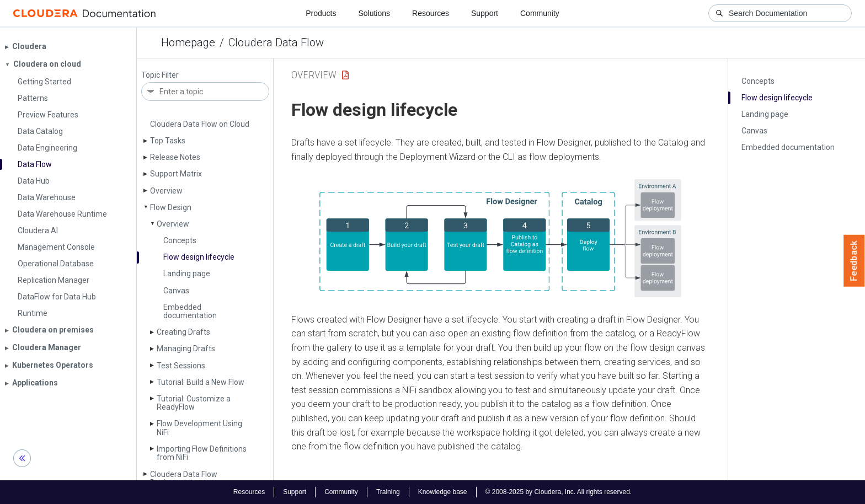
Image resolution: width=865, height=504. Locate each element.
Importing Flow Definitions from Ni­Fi (202, 453)
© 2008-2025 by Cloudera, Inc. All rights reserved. (559, 492)
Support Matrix (176, 174)
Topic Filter (160, 75)
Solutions (374, 13)
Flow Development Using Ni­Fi (199, 428)
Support (485, 13)
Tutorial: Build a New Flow (201, 382)
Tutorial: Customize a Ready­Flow (194, 403)
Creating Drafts (183, 332)
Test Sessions (181, 366)
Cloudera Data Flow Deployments (184, 478)
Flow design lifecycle (199, 257)
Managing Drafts (186, 348)
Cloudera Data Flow (276, 42)
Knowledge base (443, 492)
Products (321, 13)
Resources (431, 13)
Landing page (187, 274)
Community (540, 13)
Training (388, 492)
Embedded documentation (190, 311)
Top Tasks (168, 141)
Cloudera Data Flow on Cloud (200, 124)
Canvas (176, 291)
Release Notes (175, 157)
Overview (166, 191)
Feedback (854, 261)
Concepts (180, 240)
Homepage (188, 42)
